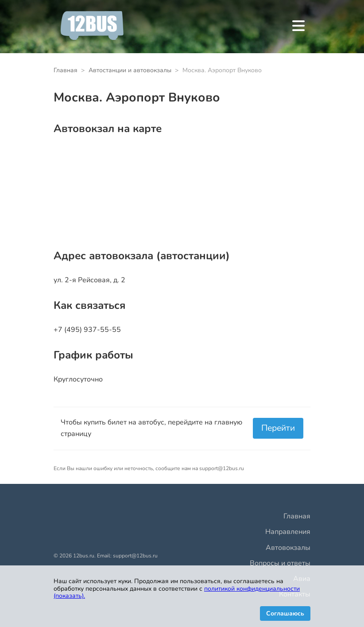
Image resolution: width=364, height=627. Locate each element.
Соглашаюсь (285, 613)
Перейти (278, 428)
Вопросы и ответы (280, 563)
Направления (288, 532)
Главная (297, 516)
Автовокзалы (288, 548)
